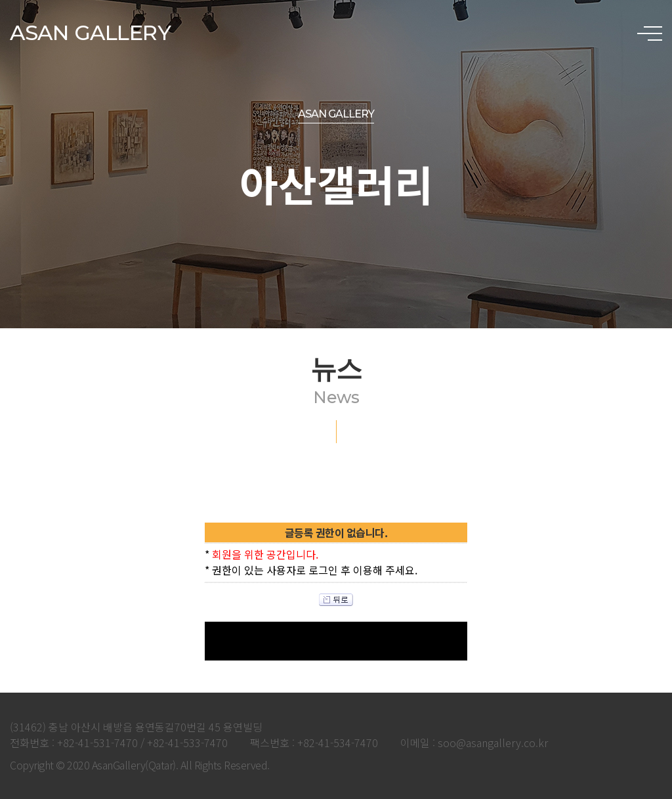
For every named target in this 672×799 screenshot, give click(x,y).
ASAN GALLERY (90, 32)
